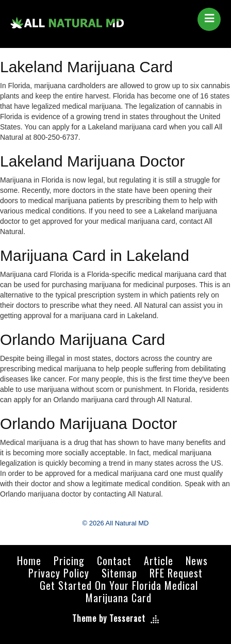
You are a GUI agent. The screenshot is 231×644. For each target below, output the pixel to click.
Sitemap (119, 573)
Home (29, 560)
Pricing (69, 560)
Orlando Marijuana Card (82, 340)
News (197, 560)
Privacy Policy (59, 573)
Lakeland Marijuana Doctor (93, 161)
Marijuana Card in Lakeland (95, 255)
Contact (114, 560)
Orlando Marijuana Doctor (89, 424)
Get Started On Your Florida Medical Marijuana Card (119, 591)
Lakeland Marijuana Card (86, 67)
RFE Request (176, 573)
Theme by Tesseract (109, 618)
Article (159, 560)
